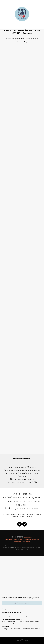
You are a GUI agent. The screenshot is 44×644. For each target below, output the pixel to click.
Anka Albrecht (28, 537)
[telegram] (25, 524)
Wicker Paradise (8, 539)
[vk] (19, 524)
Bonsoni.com (27, 539)
